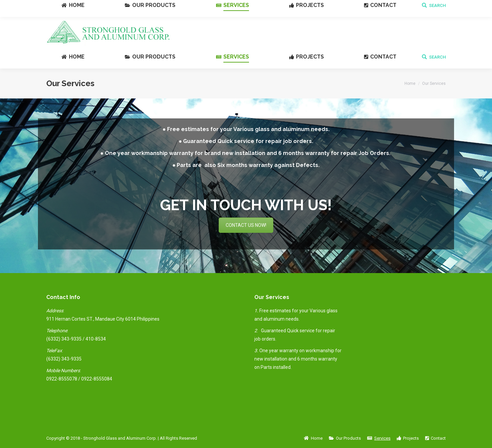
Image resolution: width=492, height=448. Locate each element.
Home (410, 83)
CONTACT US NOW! (246, 225)
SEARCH (437, 57)
